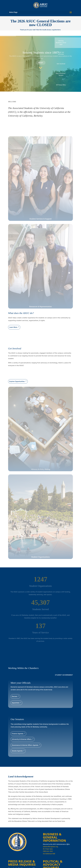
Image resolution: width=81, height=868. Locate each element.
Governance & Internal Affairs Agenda (25, 745)
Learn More (13, 327)
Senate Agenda (17, 751)
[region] (40, 64)
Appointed (16, 703)
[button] (68, 43)
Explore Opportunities (17, 381)
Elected (14, 696)
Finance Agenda (18, 734)
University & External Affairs (22, 739)
